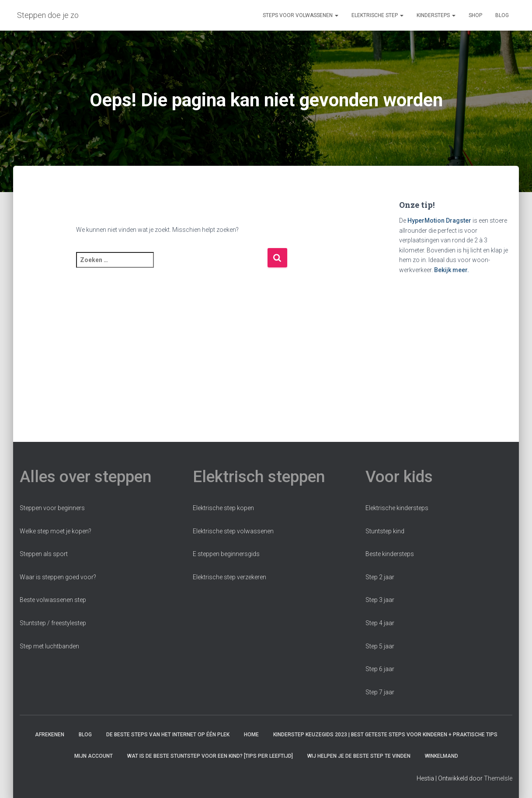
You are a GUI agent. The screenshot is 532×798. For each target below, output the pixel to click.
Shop (475, 15)
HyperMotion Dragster (439, 220)
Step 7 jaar (380, 692)
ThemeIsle (498, 778)
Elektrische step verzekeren (229, 577)
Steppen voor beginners (52, 508)
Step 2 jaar (380, 577)
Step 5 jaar (380, 646)
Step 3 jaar (380, 600)
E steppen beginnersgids (226, 554)
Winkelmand (442, 756)
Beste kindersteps (390, 554)
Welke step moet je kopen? (56, 531)
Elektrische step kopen (223, 508)
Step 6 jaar (380, 669)
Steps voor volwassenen (301, 15)
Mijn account (94, 756)
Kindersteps (436, 15)
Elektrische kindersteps (397, 508)
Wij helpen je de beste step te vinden (359, 756)
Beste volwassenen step (53, 600)
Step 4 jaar (380, 623)
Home (251, 735)
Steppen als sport (44, 554)
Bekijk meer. (452, 270)
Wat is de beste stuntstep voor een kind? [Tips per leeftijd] (210, 756)
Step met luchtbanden (49, 646)
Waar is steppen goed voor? (58, 577)
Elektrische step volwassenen (233, 531)
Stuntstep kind (385, 531)
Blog (502, 15)
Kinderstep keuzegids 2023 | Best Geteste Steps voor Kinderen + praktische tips (385, 735)
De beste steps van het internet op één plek (168, 735)
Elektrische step (377, 15)
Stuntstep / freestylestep (53, 623)
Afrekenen (50, 735)
